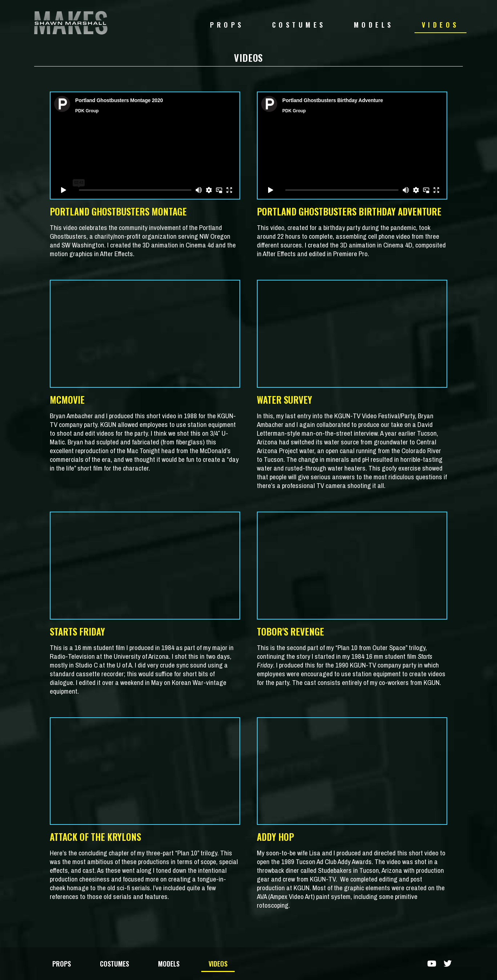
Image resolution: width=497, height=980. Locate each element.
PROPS (227, 25)
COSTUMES (299, 25)
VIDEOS (441, 25)
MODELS (374, 25)
